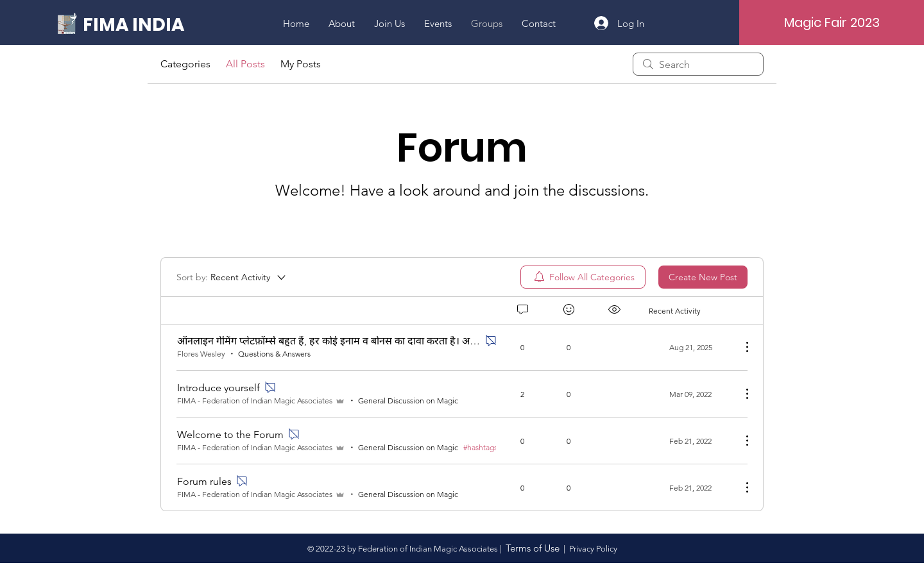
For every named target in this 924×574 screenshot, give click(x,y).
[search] (698, 64)
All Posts (245, 64)
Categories (185, 64)
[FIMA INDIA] (133, 25)
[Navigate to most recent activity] (690, 394)
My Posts (301, 64)
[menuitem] (583, 277)
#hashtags (480, 447)
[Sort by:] (232, 277)
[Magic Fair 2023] (832, 22)
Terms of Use (533, 548)
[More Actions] (740, 347)
